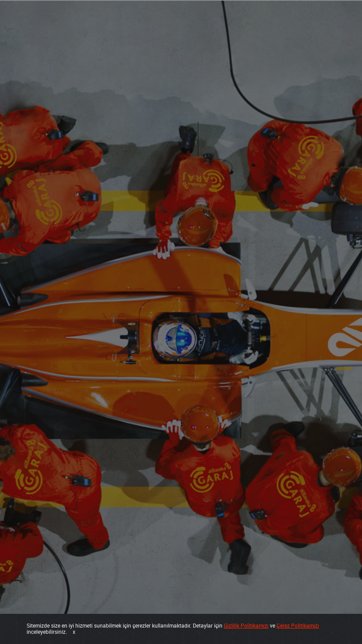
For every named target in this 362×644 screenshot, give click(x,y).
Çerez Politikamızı (298, 625)
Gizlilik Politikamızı (246, 625)
